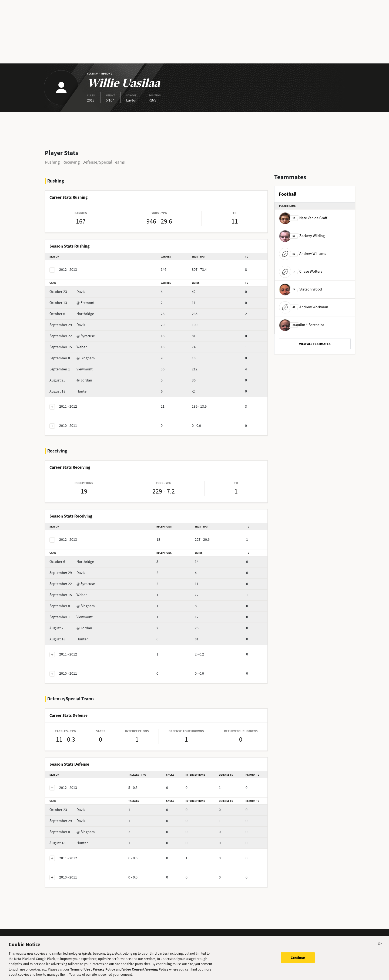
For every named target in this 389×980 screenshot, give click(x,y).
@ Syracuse (72, 336)
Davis (67, 292)
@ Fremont (72, 303)
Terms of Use (80, 973)
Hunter (69, 391)
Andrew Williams (303, 254)
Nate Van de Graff (303, 218)
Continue (298, 962)
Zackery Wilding (302, 236)
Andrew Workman (304, 307)
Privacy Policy (104, 973)
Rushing (52, 162)
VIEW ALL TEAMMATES (315, 344)
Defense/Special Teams (104, 162)
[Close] (380, 949)
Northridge (72, 314)
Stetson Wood (301, 289)
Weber (68, 347)
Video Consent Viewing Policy (145, 973)
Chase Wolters (301, 271)
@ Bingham (72, 358)
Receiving (71, 162)
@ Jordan (71, 380)
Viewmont (71, 369)
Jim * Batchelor (302, 325)
